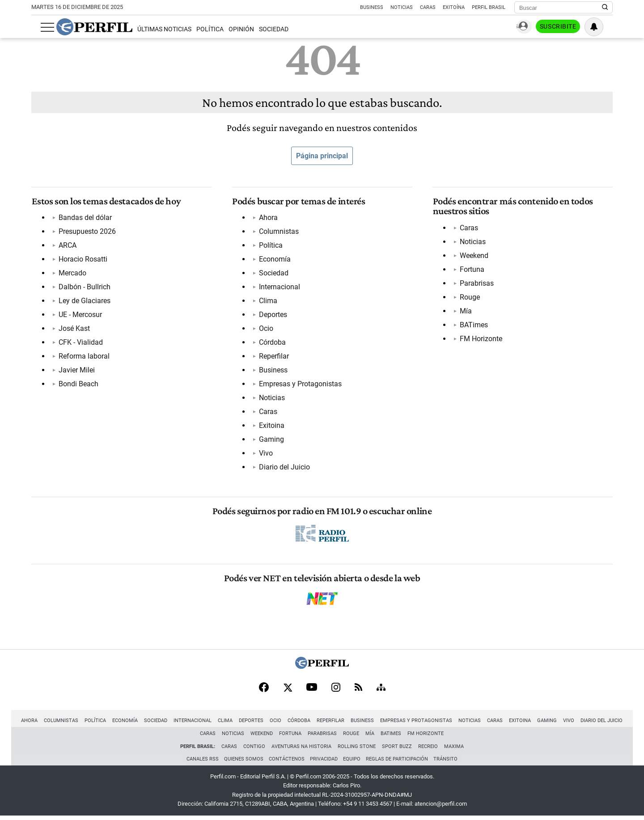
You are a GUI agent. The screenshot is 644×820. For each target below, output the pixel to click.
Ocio (266, 329)
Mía (465, 311)
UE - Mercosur (80, 315)
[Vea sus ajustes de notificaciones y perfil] (603, 27)
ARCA (67, 246)
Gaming (271, 440)
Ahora (268, 218)
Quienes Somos (242, 763)
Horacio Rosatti (83, 260)
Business (372, 7)
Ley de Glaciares (84, 302)
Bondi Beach (78, 385)
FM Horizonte (481, 339)
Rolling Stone (357, 749)
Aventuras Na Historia (301, 749)
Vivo (266, 454)
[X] (288, 690)
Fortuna (472, 270)
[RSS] (358, 691)
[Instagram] (336, 690)
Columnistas (279, 232)
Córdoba (272, 343)
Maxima (454, 749)
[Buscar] (561, 8)
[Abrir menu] (38, 27)
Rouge (469, 298)
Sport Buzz (397, 749)
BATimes (473, 325)
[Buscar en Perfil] (605, 8)
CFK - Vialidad (80, 343)
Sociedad (265, 29)
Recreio (428, 749)
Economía (275, 260)
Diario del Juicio (284, 468)
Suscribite (567, 27)
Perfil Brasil (489, 7)
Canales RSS (200, 763)
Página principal (322, 156)
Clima (268, 302)
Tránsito (448, 763)
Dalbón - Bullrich (84, 288)
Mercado (72, 274)
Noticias (402, 7)
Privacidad (324, 763)
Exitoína (454, 7)
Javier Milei (76, 371)
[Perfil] (322, 669)
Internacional (280, 288)
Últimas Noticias (155, 29)
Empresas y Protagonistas (300, 385)
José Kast (74, 329)
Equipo (353, 763)
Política (201, 29)
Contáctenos (286, 763)
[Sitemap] (381, 690)
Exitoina (272, 426)
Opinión (232, 29)
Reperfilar (274, 357)
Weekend (474, 256)
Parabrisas (476, 284)
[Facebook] (264, 690)
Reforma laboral (84, 357)
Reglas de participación (399, 763)
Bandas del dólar (85, 218)
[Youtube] (312, 691)
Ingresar (523, 27)
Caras (428, 7)
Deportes (273, 315)
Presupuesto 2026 (87, 232)
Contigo (254, 749)
